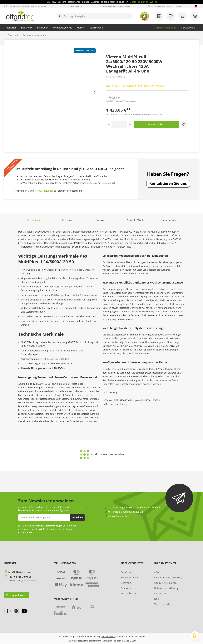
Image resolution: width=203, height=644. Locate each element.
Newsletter (127, 588)
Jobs (157, 599)
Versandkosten (129, 593)
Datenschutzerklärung (166, 588)
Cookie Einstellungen (165, 583)
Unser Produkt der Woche (144, 2)
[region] (56, 93)
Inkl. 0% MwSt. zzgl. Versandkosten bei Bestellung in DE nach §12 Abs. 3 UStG (138, 114)
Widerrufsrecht (162, 604)
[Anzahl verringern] (109, 124)
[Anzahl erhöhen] (130, 124)
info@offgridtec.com (20, 572)
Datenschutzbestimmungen (47, 526)
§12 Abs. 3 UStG (129, 641)
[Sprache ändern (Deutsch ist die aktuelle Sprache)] (196, 6)
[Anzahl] (119, 124)
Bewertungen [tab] (169, 220)
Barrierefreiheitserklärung (168, 578)
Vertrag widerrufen (17, 595)
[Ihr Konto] (183, 16)
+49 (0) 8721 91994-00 (20, 577)
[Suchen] (61, 16)
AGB (42, 529)
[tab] (34, 220)
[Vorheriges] (17, 93)
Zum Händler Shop (166, 28)
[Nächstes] (95, 93)
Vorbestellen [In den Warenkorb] (156, 124)
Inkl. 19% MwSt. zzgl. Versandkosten (121, 101)
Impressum (160, 593)
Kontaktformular (130, 578)
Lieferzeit (126, 583)
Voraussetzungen (44, 191)
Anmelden (77, 517)
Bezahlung (127, 572)
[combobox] (97, 16)
